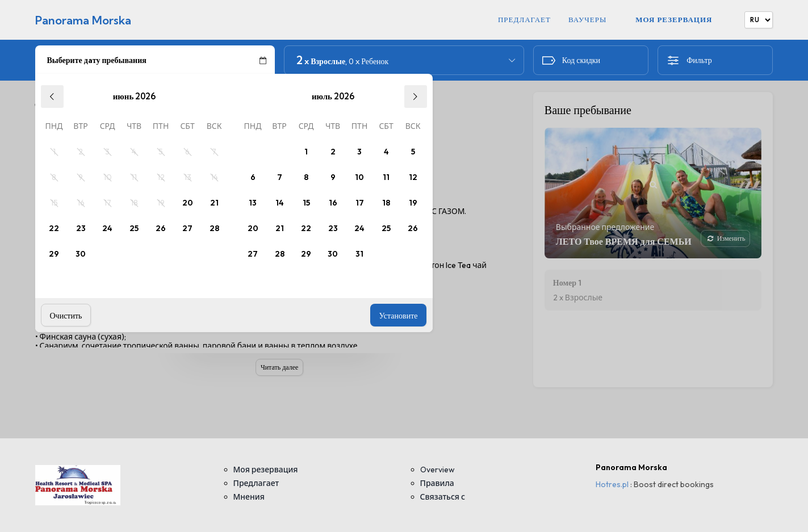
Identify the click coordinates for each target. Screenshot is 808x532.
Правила (437, 483)
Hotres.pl (612, 484)
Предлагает (524, 20)
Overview (438, 470)
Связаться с (443, 497)
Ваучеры (587, 20)
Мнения (249, 497)
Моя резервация (674, 19)
